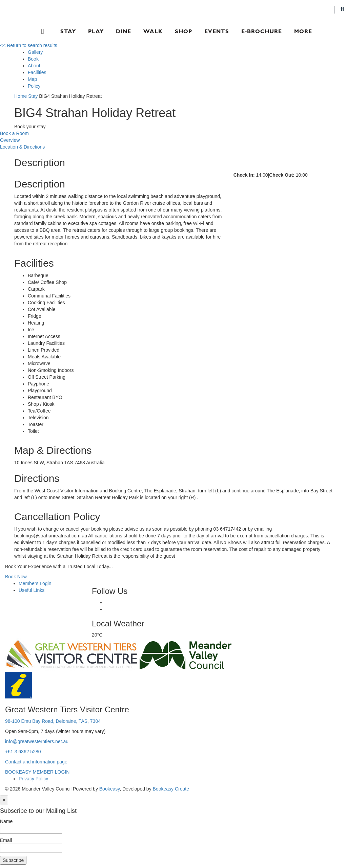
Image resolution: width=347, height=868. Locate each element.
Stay (68, 31)
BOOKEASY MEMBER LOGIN (37, 772)
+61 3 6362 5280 (23, 752)
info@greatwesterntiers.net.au (37, 741)
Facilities (37, 72)
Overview (10, 140)
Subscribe (13, 860)
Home (21, 96)
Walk (153, 31)
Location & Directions (22, 147)
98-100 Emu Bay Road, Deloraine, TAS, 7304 (53, 721)
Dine (124, 31)
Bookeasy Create (171, 789)
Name (6, 821)
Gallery (35, 52)
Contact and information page (36, 762)
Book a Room (14, 133)
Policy (34, 86)
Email (6, 840)
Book (33, 59)
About (34, 66)
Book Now (16, 577)
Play (96, 31)
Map (32, 79)
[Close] (4, 800)
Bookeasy (109, 789)
